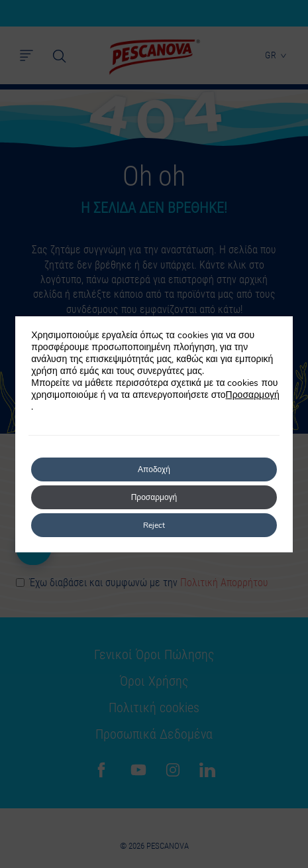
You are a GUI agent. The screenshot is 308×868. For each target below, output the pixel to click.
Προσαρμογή (253, 395)
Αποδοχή (154, 469)
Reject (154, 525)
